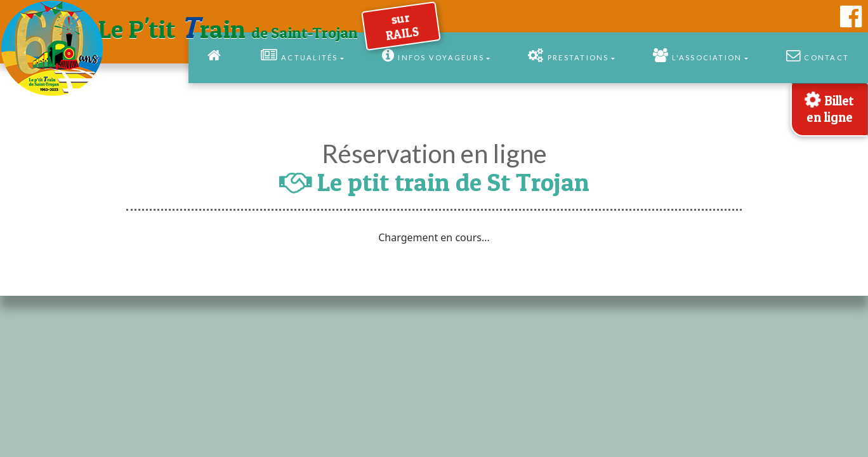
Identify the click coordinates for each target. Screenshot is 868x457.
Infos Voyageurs (433, 55)
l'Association (698, 55)
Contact (818, 55)
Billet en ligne (828, 106)
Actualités (299, 55)
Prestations (568, 55)
